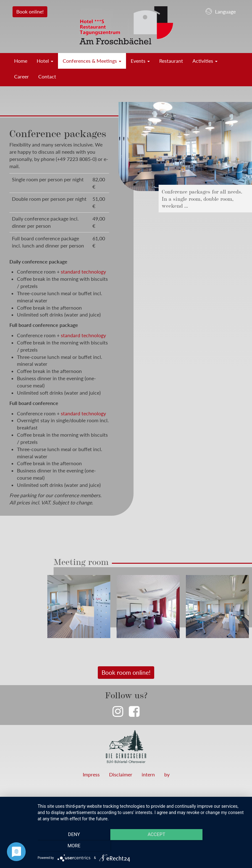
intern (148, 774)
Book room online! (126, 672)
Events (140, 61)
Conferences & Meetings (92, 61)
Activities (205, 61)
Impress (91, 774)
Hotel (45, 61)
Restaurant (171, 61)
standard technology (83, 272)
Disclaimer (121, 774)
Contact (47, 76)
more (215, 846)
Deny (69, 846)
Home (21, 61)
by (167, 774)
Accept (142, 846)
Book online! (30, 11)
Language (221, 11)
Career (21, 76)
